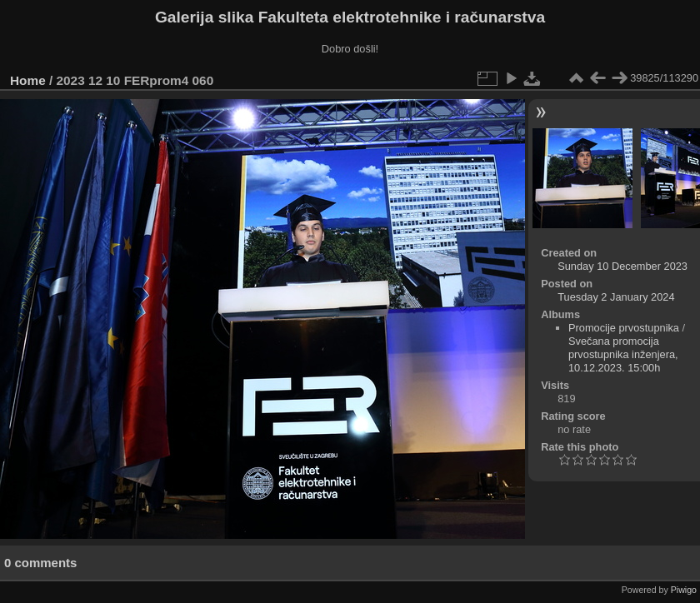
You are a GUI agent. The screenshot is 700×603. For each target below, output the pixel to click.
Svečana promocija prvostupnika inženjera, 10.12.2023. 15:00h (623, 354)
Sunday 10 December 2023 (622, 266)
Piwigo (684, 590)
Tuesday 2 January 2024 (616, 297)
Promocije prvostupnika (624, 328)
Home (28, 80)
